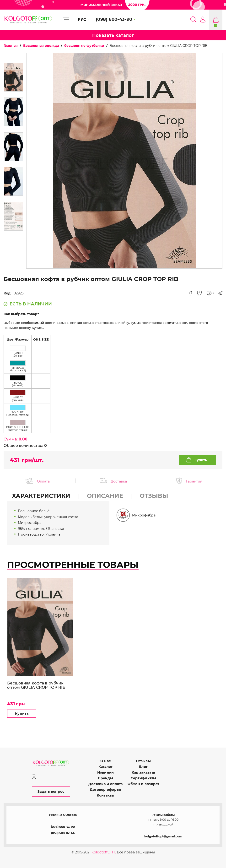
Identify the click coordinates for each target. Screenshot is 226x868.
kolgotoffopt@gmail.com (163, 836)
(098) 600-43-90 (63, 827)
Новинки (106, 772)
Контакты (106, 795)
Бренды (105, 778)
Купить (201, 460)
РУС (82, 19)
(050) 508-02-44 (63, 833)
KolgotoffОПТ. (104, 852)
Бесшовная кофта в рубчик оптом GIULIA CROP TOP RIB (36, 685)
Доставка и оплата (106, 784)
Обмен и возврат (143, 784)
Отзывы (143, 761)
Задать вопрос (51, 792)
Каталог (106, 767)
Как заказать (143, 772)
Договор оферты (106, 790)
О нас (105, 761)
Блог (143, 767)
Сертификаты (143, 778)
